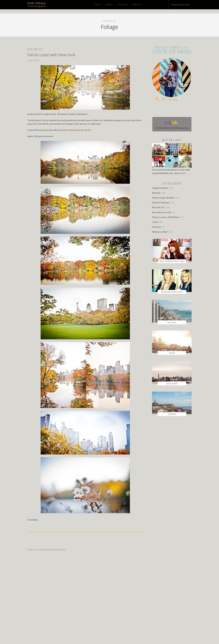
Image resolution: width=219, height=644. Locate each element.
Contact (109, 5)
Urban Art (156, 227)
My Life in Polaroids (161, 203)
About (98, 5)
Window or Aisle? (160, 232)
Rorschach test (77, 130)
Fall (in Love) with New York (51, 55)
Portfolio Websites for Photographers (172, 124)
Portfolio (137, 5)
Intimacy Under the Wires (163, 198)
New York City (35, 49)
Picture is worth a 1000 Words (166, 217)
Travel (155, 222)
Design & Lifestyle (160, 188)
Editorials (123, 5)
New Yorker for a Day (162, 212)
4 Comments (33, 520)
